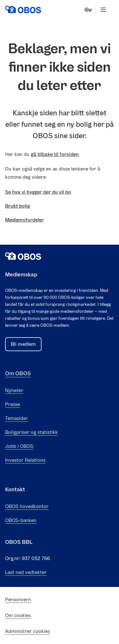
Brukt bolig (17, 206)
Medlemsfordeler (24, 220)
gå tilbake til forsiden (55, 154)
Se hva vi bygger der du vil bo (38, 192)
